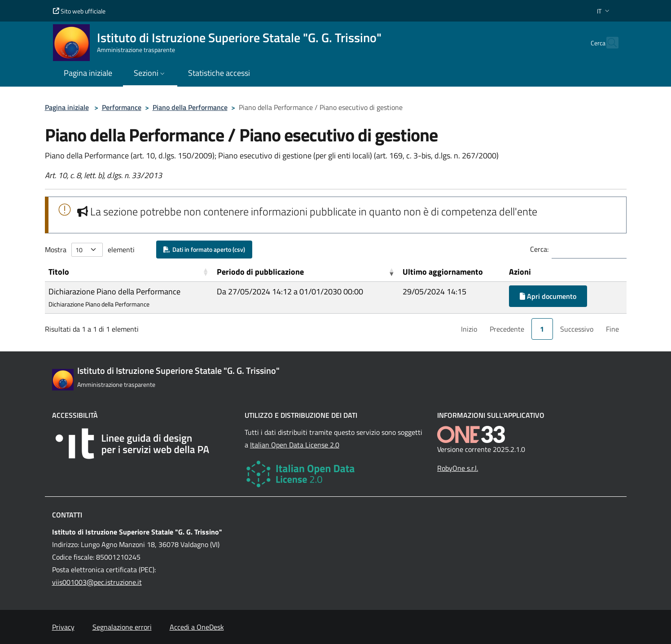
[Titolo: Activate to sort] (129, 272)
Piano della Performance (190, 107)
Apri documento (548, 296)
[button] (604, 11)
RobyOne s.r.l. (458, 468)
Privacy (63, 627)
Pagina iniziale (67, 107)
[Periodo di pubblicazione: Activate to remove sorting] (306, 272)
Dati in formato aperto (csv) (204, 249)
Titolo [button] (59, 272)
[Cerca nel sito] (608, 43)
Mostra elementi (90, 250)
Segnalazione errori (122, 627)
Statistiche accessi (219, 73)
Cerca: (539, 249)
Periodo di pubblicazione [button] (260, 272)
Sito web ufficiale (79, 11)
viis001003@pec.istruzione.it (97, 582)
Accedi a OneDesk (197, 627)
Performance (122, 107)
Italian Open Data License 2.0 (295, 445)
